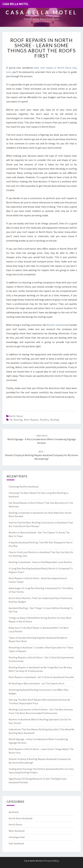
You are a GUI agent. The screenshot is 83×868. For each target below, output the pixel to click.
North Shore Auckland (20, 818)
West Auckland (17, 831)
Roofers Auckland (56, 325)
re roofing (16, 420)
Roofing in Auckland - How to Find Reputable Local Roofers (40, 562)
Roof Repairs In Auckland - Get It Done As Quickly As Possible (41, 677)
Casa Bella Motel (15, 4)
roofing (55, 420)
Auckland (14, 812)
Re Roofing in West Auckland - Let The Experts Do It (37, 683)
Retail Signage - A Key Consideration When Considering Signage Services (42, 439)
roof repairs (31, 420)
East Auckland (16, 843)
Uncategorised (17, 837)
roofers (44, 420)
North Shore (16, 416)
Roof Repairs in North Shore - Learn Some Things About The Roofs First (41, 48)
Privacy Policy (51, 861)
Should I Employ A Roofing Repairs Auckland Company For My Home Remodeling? (41, 455)
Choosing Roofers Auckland (23, 487)
